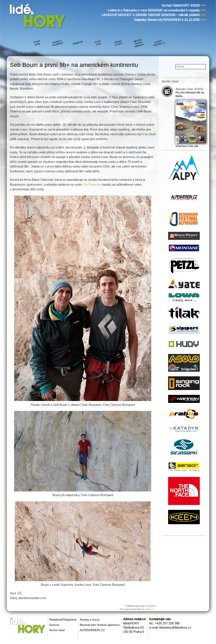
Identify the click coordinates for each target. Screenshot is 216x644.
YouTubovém (92, 184)
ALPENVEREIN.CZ (92, 630)
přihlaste (149, 609)
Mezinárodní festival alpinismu (100, 625)
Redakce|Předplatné (63, 620)
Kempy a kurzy (90, 620)
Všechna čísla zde (187, 146)
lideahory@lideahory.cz (175, 627)
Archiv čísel (57, 630)
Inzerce (54, 625)
